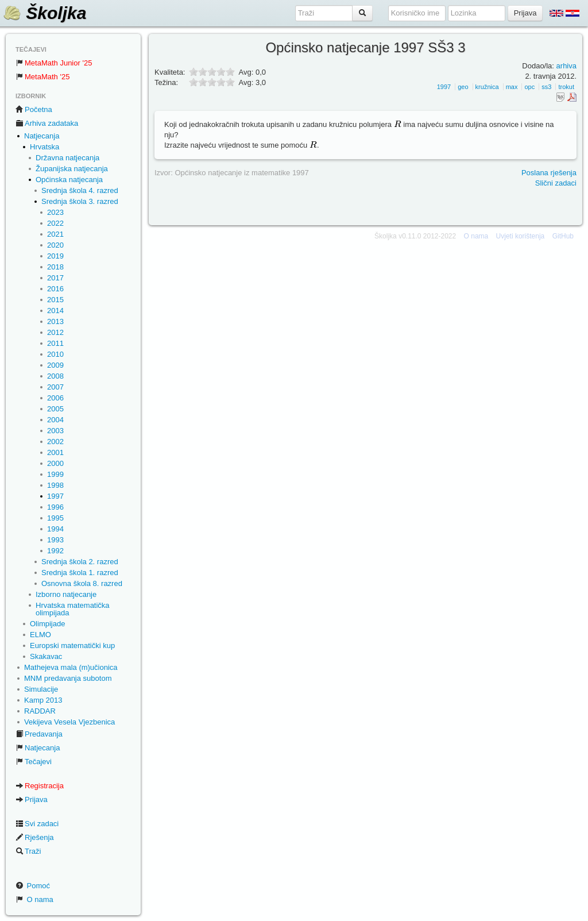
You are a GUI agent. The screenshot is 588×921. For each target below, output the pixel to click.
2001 (55, 452)
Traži (28, 851)
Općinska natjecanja (69, 180)
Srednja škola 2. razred (80, 562)
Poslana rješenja (549, 173)
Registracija (40, 786)
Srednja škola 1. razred (80, 573)
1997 (55, 496)
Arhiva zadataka (47, 123)
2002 (55, 442)
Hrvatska (45, 147)
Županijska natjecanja (72, 169)
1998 (55, 485)
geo (463, 87)
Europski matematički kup (72, 646)
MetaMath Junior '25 (54, 63)
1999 (55, 474)
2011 (55, 343)
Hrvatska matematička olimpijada (73, 609)
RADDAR (40, 711)
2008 (55, 376)
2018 (55, 267)
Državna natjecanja (67, 158)
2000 (55, 463)
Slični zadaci (556, 183)
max (512, 87)
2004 (55, 420)
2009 (55, 365)
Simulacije (41, 689)
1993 (55, 540)
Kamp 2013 (43, 700)
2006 (55, 398)
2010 (55, 354)
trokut (566, 87)
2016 (55, 289)
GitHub (563, 236)
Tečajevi (34, 762)
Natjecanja (42, 136)
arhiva (566, 66)
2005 (55, 409)
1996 (55, 507)
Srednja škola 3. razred (80, 201)
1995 (55, 518)
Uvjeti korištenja (521, 236)
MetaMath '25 (42, 77)
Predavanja (39, 734)
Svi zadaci (37, 824)
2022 (55, 223)
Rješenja (35, 837)
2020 (55, 245)
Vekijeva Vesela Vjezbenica (69, 722)
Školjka (45, 13)
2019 (55, 256)
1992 (55, 551)
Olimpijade (47, 624)
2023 (55, 212)
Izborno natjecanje (66, 594)
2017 (55, 278)
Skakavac (46, 656)
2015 (55, 300)
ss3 (546, 87)
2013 (55, 321)
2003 (55, 431)
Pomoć (33, 886)
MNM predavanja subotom (68, 678)
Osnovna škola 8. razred (82, 583)
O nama (34, 899)
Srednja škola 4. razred (80, 190)
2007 (55, 387)
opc (529, 87)
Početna (34, 109)
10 (230, 82)
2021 (55, 234)
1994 (55, 529)
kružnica (487, 87)
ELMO (40, 635)
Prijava (32, 799)
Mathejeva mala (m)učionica (71, 667)
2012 (55, 332)
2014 (55, 311)
